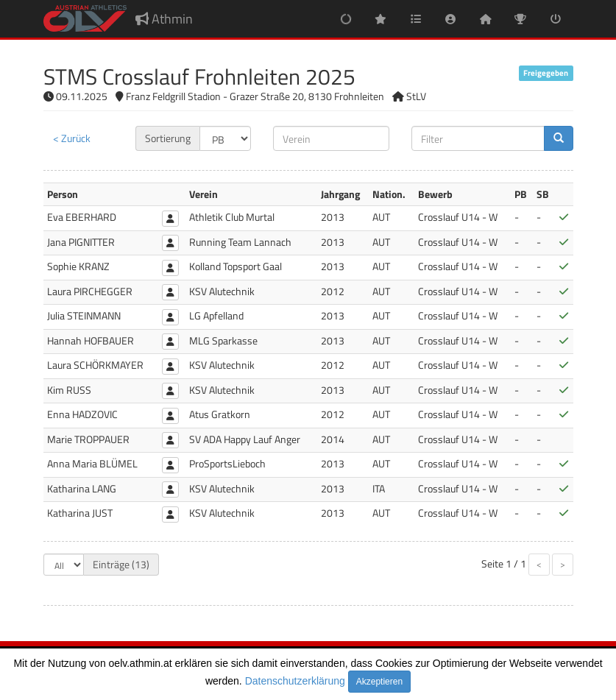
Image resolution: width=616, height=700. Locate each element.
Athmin (164, 19)
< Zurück (72, 138)
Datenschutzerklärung (295, 681)
